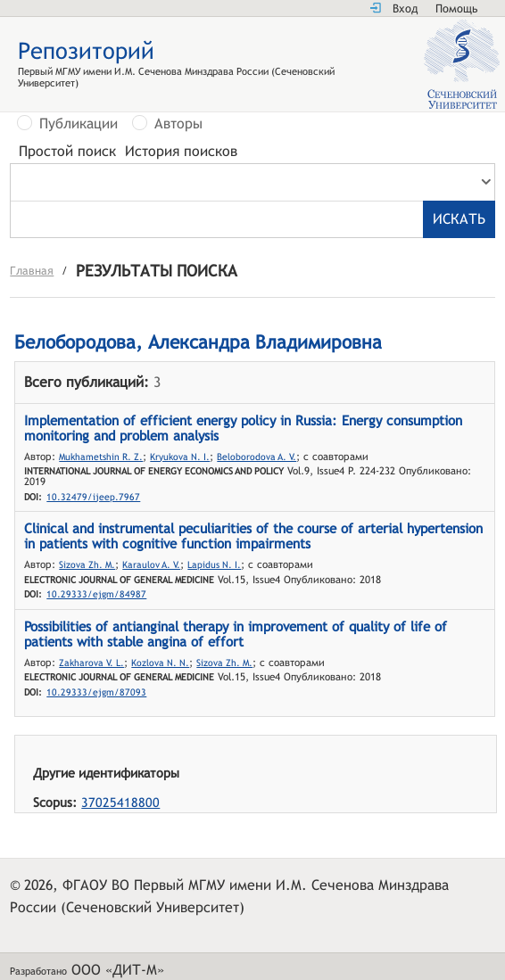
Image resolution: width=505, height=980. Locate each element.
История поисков (181, 152)
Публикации (79, 124)
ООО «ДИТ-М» (118, 970)
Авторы (178, 124)
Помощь (456, 8)
